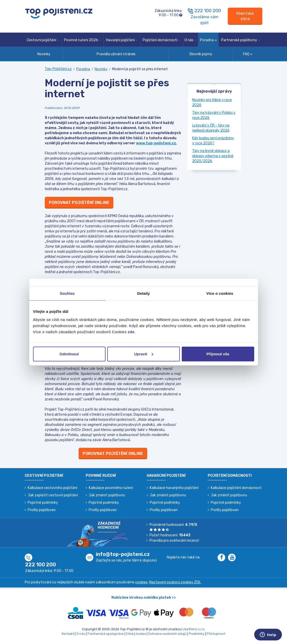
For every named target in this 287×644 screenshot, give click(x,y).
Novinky (44, 54)
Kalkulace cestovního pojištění (52, 488)
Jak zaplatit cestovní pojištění (53, 495)
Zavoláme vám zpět (205, 20)
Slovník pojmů (201, 54)
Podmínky (197, 634)
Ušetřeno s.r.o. (194, 629)
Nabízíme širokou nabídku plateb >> (144, 598)
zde (131, 332)
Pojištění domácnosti (162, 40)
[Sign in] (245, 16)
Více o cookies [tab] (220, 293)
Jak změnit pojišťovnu (107, 495)
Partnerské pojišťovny (241, 40)
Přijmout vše (218, 354)
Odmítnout (69, 354)
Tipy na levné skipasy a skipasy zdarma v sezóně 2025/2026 (213, 156)
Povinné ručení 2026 (83, 40)
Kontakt (68, 634)
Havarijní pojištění (122, 40)
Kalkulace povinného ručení (111, 488)
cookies (141, 582)
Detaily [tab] (144, 293)
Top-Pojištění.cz (58, 69)
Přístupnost (216, 634)
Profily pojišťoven (42, 510)
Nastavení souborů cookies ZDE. (175, 582)
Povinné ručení (101, 476)
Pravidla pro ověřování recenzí (174, 541)
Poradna (208, 40)
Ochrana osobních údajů (167, 634)
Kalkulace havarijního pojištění (174, 488)
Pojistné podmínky (43, 503)
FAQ (248, 54)
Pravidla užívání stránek (116, 54)
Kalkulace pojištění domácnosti (236, 488)
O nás (191, 40)
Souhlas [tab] (67, 293)
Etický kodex (136, 634)
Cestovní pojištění (43, 40)
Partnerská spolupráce (106, 634)
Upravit (144, 354)
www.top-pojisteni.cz (156, 143)
